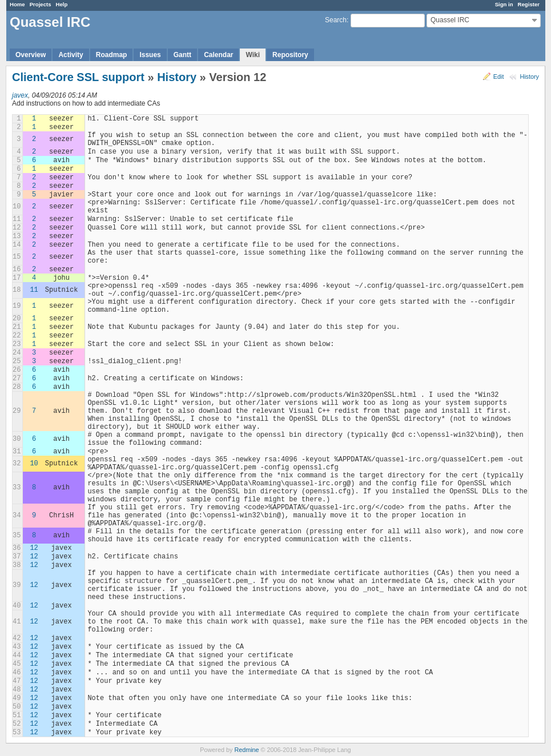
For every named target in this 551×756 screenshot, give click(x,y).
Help (62, 4)
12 (34, 548)
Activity (71, 55)
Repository (290, 55)
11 (34, 290)
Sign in (504, 4)
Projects (41, 4)
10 (34, 464)
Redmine (246, 750)
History (529, 77)
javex (20, 95)
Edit (499, 77)
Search (336, 20)
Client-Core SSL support (78, 77)
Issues (150, 55)
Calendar (218, 55)
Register (529, 4)
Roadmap (112, 55)
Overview (31, 55)
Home (17, 4)
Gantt (182, 55)
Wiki (253, 55)
